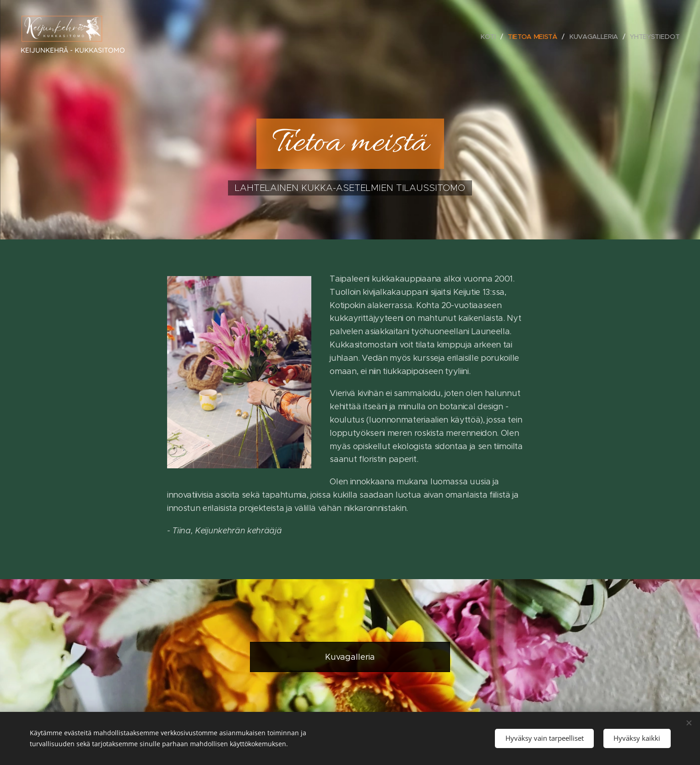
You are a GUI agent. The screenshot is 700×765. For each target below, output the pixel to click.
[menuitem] (491, 37)
